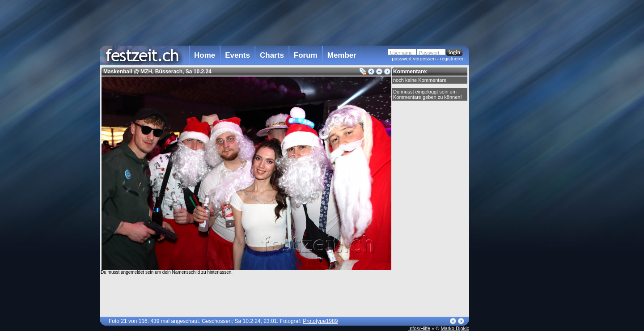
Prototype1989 (320, 321)
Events (237, 55)
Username (401, 53)
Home (205, 55)
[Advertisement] (508, 180)
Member (342, 55)
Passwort (429, 53)
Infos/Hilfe (419, 328)
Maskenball (118, 72)
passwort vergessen (414, 59)
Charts (272, 55)
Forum (306, 55)
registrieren (452, 59)
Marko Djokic (455, 328)
